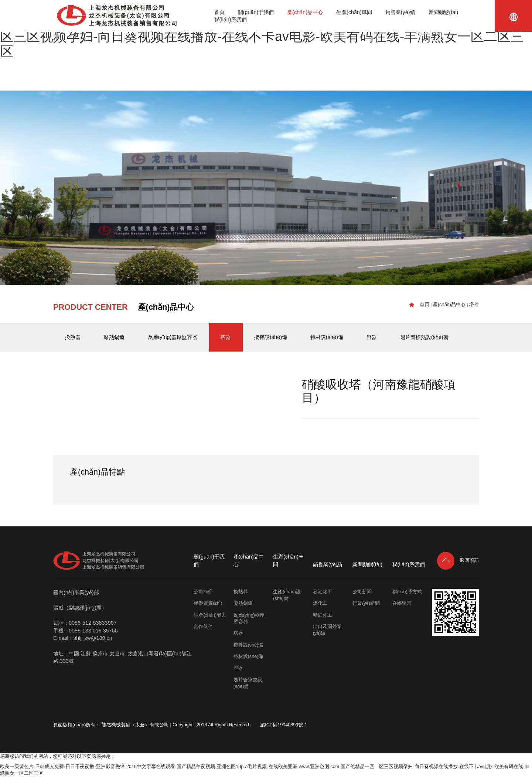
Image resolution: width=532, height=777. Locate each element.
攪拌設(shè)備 (271, 337)
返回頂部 (458, 560)
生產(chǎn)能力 (210, 615)
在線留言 (402, 603)
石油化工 (323, 592)
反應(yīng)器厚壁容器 (173, 337)
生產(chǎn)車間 (354, 12)
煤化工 (320, 603)
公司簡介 (203, 592)
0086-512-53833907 (93, 623)
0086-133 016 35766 (93, 631)
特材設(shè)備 (327, 337)
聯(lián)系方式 (407, 592)
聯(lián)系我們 (231, 20)
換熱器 (73, 337)
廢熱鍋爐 (114, 337)
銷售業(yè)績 (400, 12)
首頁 (219, 12)
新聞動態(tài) (444, 12)
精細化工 (323, 615)
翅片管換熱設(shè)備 (424, 337)
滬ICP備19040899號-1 (284, 725)
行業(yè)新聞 (366, 603)
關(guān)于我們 (256, 12)
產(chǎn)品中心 (305, 12)
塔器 (474, 305)
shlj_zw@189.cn (93, 638)
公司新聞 (362, 592)
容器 (372, 337)
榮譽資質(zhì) (208, 603)
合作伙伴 (203, 627)
